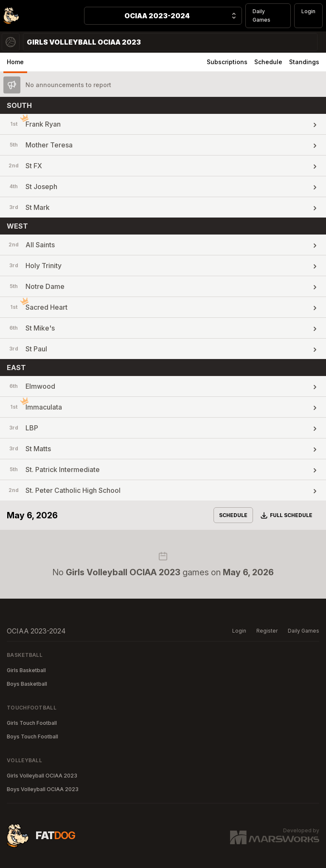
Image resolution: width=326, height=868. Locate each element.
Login (308, 11)
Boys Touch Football (32, 737)
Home (15, 62)
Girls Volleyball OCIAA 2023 (42, 776)
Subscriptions (227, 62)
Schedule (268, 62)
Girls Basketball (26, 670)
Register (267, 631)
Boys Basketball (27, 684)
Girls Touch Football (32, 723)
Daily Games (261, 16)
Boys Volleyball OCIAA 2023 (43, 789)
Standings (304, 62)
